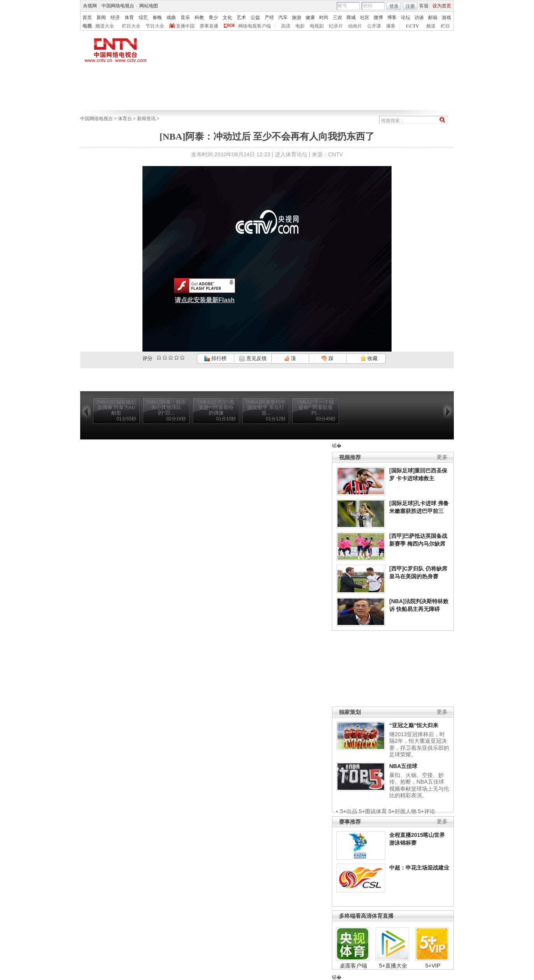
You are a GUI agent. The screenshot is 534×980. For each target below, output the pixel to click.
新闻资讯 (146, 119)
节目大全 (155, 26)
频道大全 (105, 26)
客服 (424, 6)
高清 (286, 26)
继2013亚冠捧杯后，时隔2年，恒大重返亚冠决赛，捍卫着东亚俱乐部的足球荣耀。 (419, 745)
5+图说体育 (373, 811)
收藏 (369, 358)
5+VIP (433, 966)
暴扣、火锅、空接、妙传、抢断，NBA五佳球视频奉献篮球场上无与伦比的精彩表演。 (419, 785)
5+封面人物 (402, 811)
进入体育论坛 (291, 154)
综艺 (143, 17)
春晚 (157, 17)
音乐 (185, 17)
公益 (255, 17)
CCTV (413, 26)
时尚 (324, 17)
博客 (392, 17)
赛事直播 (209, 26)
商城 (351, 17)
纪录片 (336, 26)
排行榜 (215, 358)
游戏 (446, 17)
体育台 (125, 119)
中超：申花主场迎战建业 (419, 868)
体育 (129, 17)
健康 (310, 17)
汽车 (283, 17)
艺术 (241, 17)
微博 (378, 17)
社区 (365, 17)
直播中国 (185, 26)
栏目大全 (131, 26)
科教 (199, 17)
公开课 (374, 26)
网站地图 (149, 6)
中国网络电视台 (118, 6)
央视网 (90, 6)
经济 (115, 17)
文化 (227, 17)
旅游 (297, 17)
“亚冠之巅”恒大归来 (414, 725)
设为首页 (442, 6)
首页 (87, 17)
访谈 (419, 17)
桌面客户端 (353, 966)
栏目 (445, 26)
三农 (337, 17)
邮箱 (433, 17)
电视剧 (317, 26)
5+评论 (427, 811)
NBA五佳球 (403, 766)
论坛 (406, 17)
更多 (442, 457)
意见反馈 (253, 358)
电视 (87, 26)
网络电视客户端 (255, 26)
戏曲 (171, 17)
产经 (269, 17)
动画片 (355, 26)
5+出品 (349, 811)
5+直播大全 (393, 966)
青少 (213, 17)
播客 (391, 26)
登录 (394, 6)
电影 (300, 26)
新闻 (101, 17)
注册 (410, 6)
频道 (431, 26)
